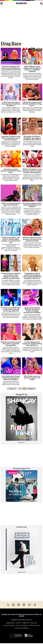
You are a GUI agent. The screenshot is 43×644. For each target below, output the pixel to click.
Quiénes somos (10, 623)
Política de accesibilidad (22, 628)
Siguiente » (32, 389)
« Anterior (11, 389)
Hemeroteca (26, 623)
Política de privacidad (22, 625)
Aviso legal (34, 623)
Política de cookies (34, 625)
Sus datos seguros (9, 625)
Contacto (19, 623)
